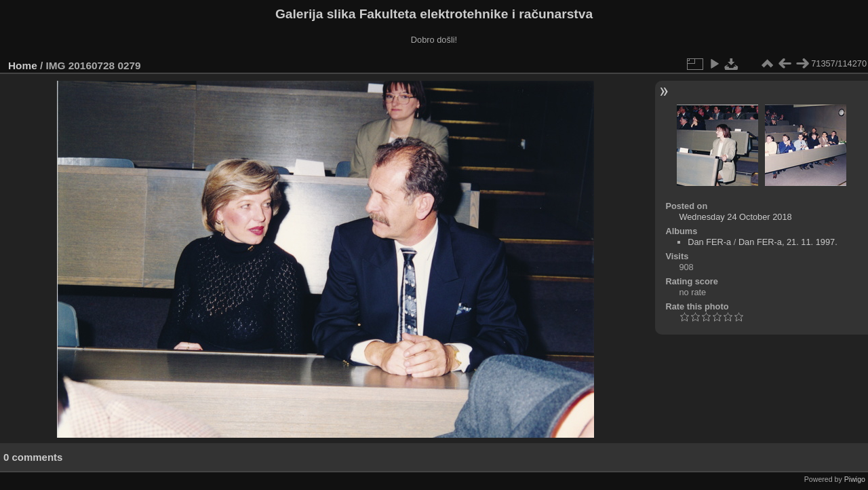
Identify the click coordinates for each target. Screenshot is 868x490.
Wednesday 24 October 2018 (735, 217)
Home (23, 65)
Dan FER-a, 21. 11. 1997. (788, 242)
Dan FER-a (709, 242)
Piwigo (855, 479)
